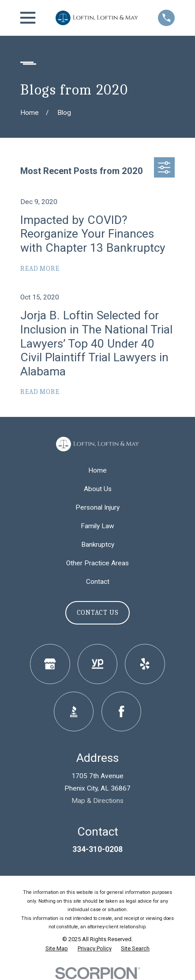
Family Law (97, 526)
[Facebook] (122, 712)
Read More (40, 269)
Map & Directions (97, 801)
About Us (98, 489)
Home (97, 470)
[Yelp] (145, 664)
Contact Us (98, 613)
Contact (98, 582)
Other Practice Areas (97, 563)
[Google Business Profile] (50, 664)
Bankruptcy (98, 545)
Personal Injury (97, 507)
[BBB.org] (74, 712)
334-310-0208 (97, 849)
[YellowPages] (98, 664)
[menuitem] (57, 949)
